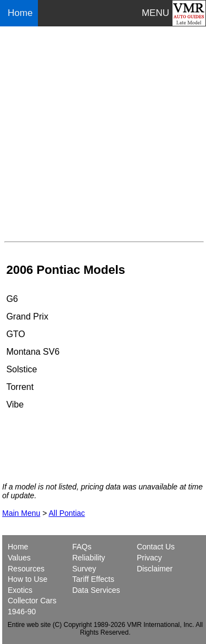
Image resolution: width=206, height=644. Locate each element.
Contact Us (156, 547)
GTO (15, 334)
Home (21, 13)
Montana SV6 (33, 352)
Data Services (96, 590)
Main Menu (21, 513)
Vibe (15, 404)
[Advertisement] (103, 134)
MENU (155, 13)
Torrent (20, 387)
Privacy (149, 558)
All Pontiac (66, 513)
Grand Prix (27, 317)
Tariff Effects (93, 579)
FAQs (82, 547)
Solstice (21, 369)
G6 (12, 299)
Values (19, 558)
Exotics (20, 590)
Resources (26, 569)
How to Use (27, 579)
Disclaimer (155, 569)
